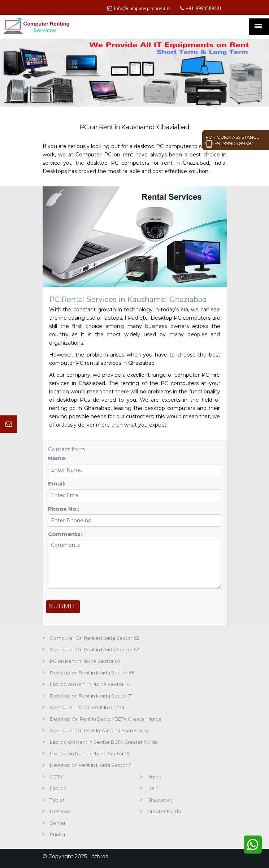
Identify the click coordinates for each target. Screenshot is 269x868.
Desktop (60, 811)
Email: (57, 483)
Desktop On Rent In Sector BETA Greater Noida (106, 719)
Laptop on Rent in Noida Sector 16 (90, 684)
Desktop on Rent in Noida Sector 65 (92, 673)
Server (58, 823)
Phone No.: (64, 509)
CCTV (56, 777)
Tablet (57, 800)
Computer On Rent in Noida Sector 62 (94, 638)
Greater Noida (164, 811)
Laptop (58, 788)
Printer (58, 834)
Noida (154, 777)
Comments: (65, 534)
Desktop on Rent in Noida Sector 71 (91, 696)
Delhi (153, 788)
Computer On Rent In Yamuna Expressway (99, 730)
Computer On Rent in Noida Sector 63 (95, 649)
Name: (57, 458)
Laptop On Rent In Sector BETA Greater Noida (104, 742)
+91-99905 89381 (229, 143)
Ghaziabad (160, 800)
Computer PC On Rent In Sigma (87, 707)
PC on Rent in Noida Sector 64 (85, 661)
